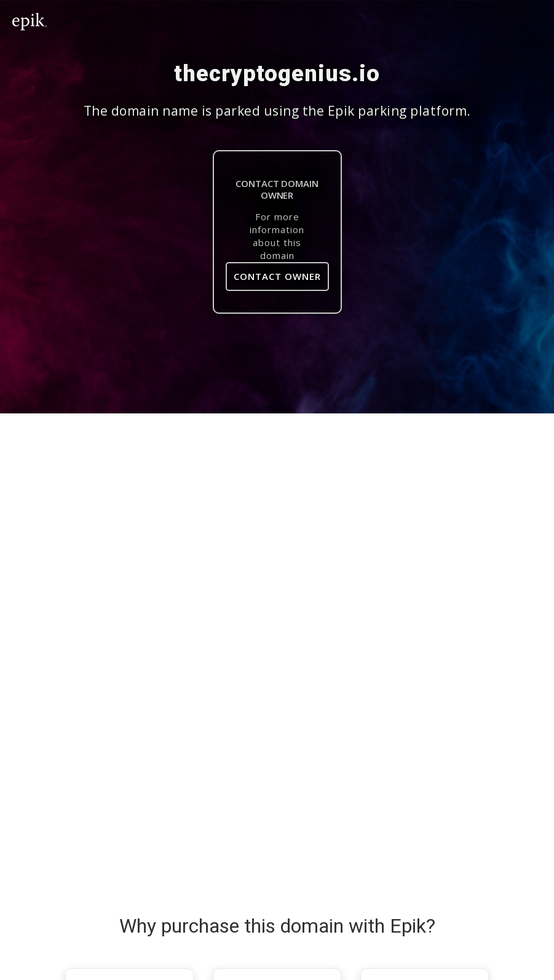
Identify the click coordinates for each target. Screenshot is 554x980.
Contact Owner (277, 276)
